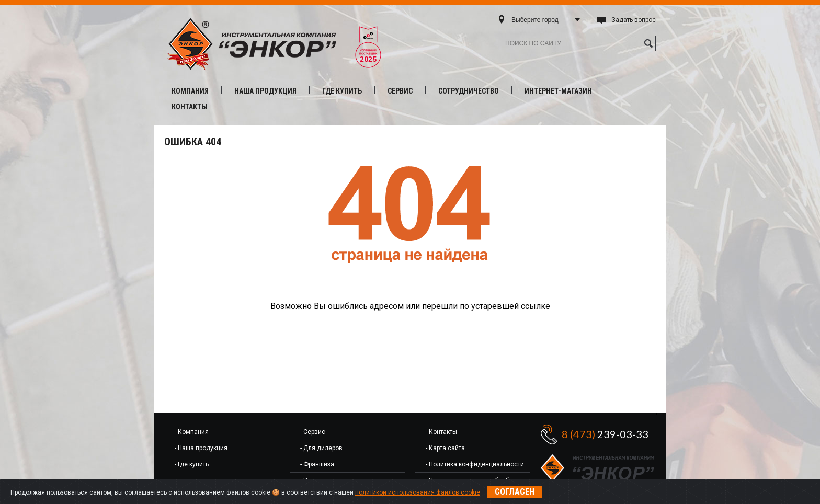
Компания (190, 91)
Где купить (342, 91)
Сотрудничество (469, 91)
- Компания (192, 432)
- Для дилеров (321, 448)
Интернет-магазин (558, 91)
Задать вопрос (634, 20)
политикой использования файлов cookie (418, 492)
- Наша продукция (201, 448)
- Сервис (313, 432)
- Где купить (192, 464)
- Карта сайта (445, 448)
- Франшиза (317, 464)
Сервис (400, 91)
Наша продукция (265, 91)
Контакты (189, 107)
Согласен (515, 492)
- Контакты (441, 432)
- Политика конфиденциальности (475, 464)
